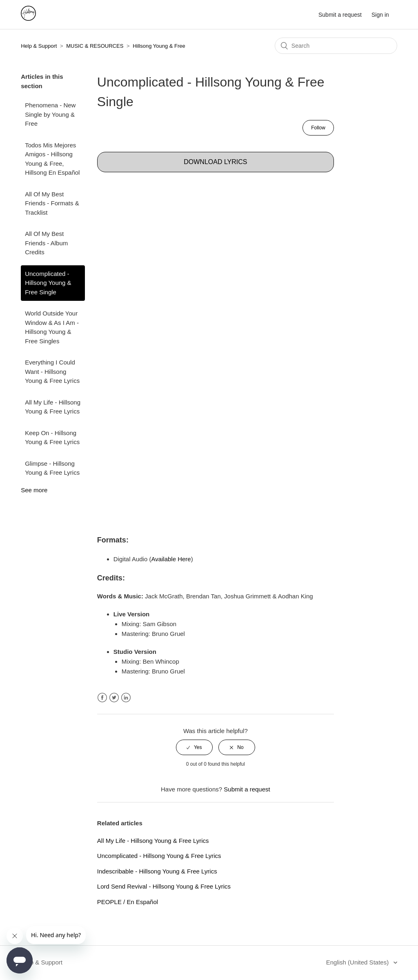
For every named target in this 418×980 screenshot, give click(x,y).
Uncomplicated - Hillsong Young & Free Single (48, 283)
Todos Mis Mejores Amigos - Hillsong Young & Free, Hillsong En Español (52, 159)
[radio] (194, 747)
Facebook (102, 698)
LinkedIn (126, 698)
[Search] (336, 46)
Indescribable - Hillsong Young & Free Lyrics (157, 871)
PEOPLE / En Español (128, 902)
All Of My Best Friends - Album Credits (46, 243)
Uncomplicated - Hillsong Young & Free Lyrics (159, 856)
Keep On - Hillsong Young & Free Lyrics (52, 438)
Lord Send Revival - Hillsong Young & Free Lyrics (164, 886)
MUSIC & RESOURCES (95, 46)
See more (34, 490)
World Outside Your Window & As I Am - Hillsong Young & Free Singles (52, 327)
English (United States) (358, 962)
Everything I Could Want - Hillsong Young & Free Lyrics (52, 371)
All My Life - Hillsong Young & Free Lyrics (53, 407)
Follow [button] (318, 128)
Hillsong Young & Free (159, 46)
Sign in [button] (380, 15)
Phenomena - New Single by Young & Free (50, 114)
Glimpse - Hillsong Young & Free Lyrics (52, 468)
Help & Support (39, 46)
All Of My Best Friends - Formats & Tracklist (52, 203)
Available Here (171, 559)
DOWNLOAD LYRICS (215, 162)
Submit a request (340, 15)
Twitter (114, 698)
